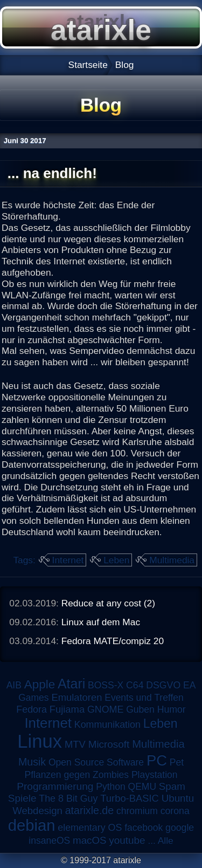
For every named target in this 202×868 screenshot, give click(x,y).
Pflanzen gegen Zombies (76, 775)
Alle (166, 840)
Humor (172, 709)
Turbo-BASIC (130, 798)
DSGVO (163, 685)
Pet (177, 762)
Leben (116, 560)
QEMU (142, 787)
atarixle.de (90, 810)
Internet (68, 560)
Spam (172, 786)
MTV (75, 744)
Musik (32, 762)
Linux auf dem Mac (101, 622)
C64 (135, 685)
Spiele (22, 798)
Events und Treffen (144, 698)
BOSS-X (106, 685)
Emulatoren (76, 697)
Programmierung (55, 786)
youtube (127, 840)
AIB (14, 685)
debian (32, 825)
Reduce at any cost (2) (108, 603)
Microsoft (109, 744)
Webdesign (37, 811)
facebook (144, 828)
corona (175, 811)
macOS (89, 840)
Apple (40, 684)
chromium (137, 811)
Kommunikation (107, 725)
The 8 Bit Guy (68, 798)
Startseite (88, 65)
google (180, 828)
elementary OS (90, 828)
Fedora (32, 709)
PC (157, 760)
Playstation (155, 775)
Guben (140, 709)
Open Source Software (96, 762)
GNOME (105, 709)
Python (110, 787)
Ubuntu (178, 798)
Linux (40, 741)
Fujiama (67, 709)
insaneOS (49, 840)
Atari (71, 684)
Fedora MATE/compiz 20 (113, 641)
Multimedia (172, 560)
